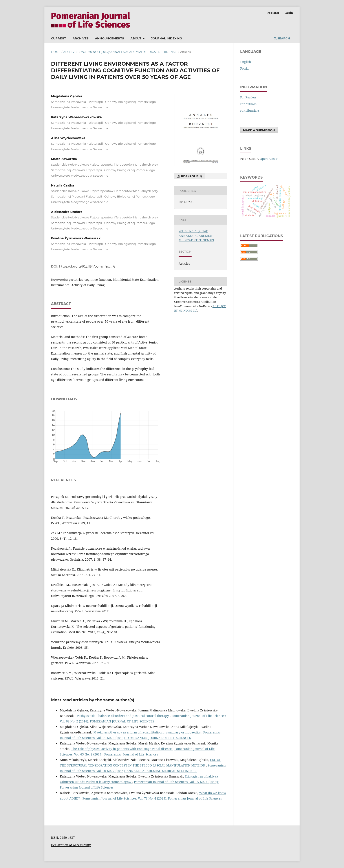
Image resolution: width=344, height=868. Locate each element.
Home (56, 52)
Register (273, 13)
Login (289, 13)
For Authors (248, 104)
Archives (81, 38)
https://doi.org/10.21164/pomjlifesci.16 (87, 266)
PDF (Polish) (191, 176)
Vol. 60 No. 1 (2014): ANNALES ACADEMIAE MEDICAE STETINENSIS (129, 52)
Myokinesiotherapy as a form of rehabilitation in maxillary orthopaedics (147, 732)
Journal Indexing (167, 38)
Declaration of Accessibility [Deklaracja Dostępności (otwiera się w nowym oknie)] (71, 845)
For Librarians (250, 111)
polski (244, 68)
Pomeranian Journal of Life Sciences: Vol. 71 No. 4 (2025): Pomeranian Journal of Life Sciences (152, 798)
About (136, 38)
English (246, 62)
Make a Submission (259, 130)
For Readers (248, 97)
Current (59, 38)
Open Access (269, 159)
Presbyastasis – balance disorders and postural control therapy (123, 716)
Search (282, 38)
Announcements (109, 38)
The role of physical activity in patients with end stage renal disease (122, 749)
